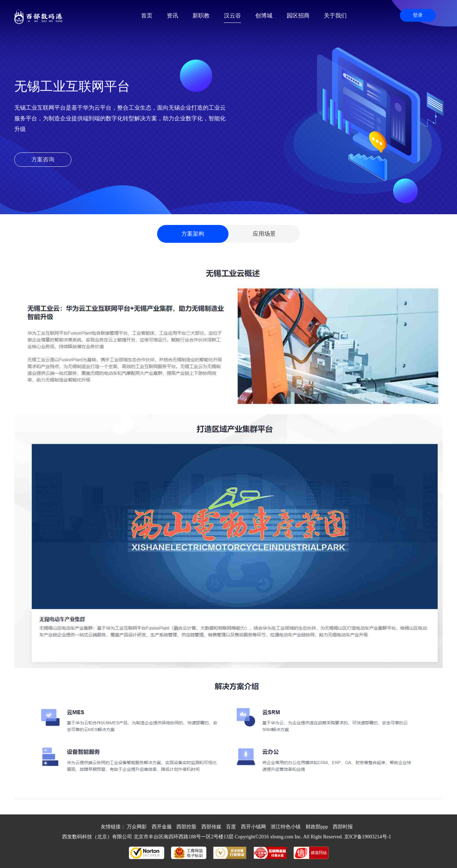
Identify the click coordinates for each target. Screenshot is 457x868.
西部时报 (343, 827)
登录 (418, 15)
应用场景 (264, 234)
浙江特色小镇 (286, 827)
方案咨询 (43, 159)
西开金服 (162, 827)
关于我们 (335, 16)
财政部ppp (317, 827)
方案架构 (193, 234)
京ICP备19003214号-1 (368, 837)
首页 (147, 16)
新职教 (201, 16)
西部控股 (186, 827)
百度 (231, 827)
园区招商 (298, 16)
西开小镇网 (253, 827)
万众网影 (137, 827)
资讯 (172, 16)
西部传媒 (211, 827)
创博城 (264, 16)
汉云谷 (232, 16)
